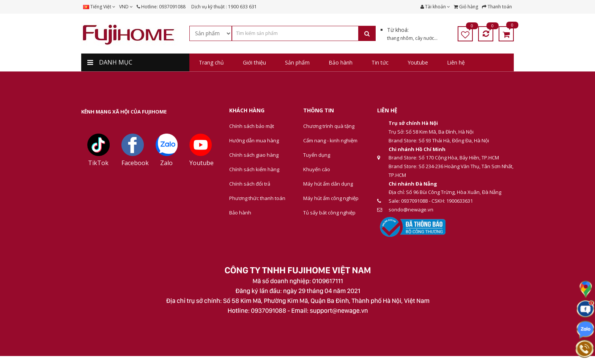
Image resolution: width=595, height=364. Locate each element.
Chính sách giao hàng (254, 155)
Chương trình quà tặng (329, 126)
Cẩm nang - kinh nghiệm (330, 140)
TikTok (98, 163)
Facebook (135, 163)
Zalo (166, 163)
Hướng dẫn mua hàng (254, 140)
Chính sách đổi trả (250, 184)
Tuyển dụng (317, 155)
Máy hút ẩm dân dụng (328, 184)
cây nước (425, 38)
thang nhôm (400, 38)
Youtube (201, 163)
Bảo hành (240, 213)
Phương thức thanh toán (257, 198)
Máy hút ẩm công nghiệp (331, 198)
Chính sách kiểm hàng (254, 169)
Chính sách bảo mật (252, 126)
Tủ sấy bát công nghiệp (329, 213)
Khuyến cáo (317, 169)
